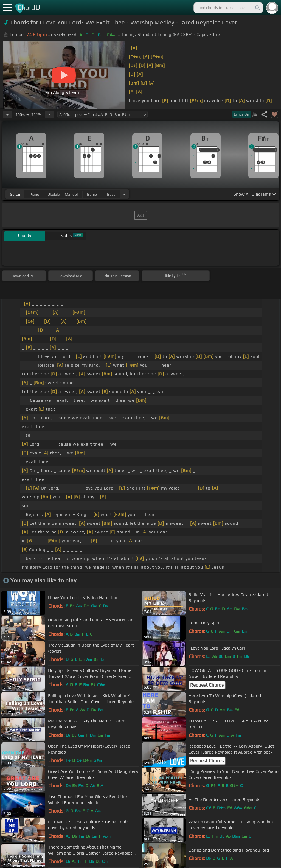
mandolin (73, 194)
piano (34, 194)
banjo (92, 194)
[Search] (257, 8)
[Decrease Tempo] (7, 114)
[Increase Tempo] (49, 114)
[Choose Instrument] (124, 194)
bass (111, 194)
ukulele (54, 194)
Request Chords (207, 685)
